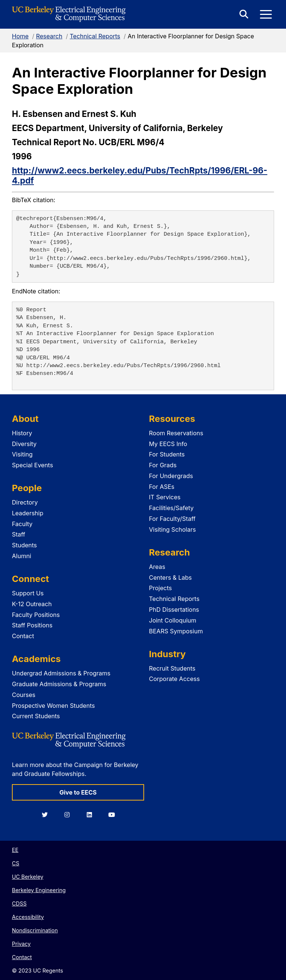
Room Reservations (176, 433)
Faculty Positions (36, 615)
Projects (160, 588)
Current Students (36, 716)
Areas (157, 567)
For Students (167, 454)
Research (49, 36)
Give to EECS (78, 792)
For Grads (163, 465)
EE (15, 850)
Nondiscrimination (35, 930)
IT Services (165, 497)
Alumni (22, 556)
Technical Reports (95, 36)
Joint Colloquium (173, 620)
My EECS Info (168, 444)
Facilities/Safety (171, 508)
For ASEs (162, 487)
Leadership (28, 513)
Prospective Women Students (53, 706)
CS (16, 863)
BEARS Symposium (176, 631)
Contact (23, 636)
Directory (25, 502)
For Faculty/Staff (172, 519)
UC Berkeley (28, 877)
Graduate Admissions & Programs (59, 684)
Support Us (28, 593)
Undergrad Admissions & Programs (61, 673)
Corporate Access (174, 679)
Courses (24, 695)
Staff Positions (32, 625)
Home (20, 36)
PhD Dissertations (174, 610)
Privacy (21, 944)
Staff (19, 534)
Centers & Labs (170, 577)
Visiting (22, 454)
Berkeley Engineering (39, 890)
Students (24, 545)
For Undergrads (171, 476)
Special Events (32, 465)
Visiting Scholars (172, 529)
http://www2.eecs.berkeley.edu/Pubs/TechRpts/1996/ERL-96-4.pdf (140, 175)
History (22, 433)
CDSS (19, 903)
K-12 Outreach (32, 604)
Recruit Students (172, 668)
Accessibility (28, 917)
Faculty (22, 524)
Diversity (24, 444)
